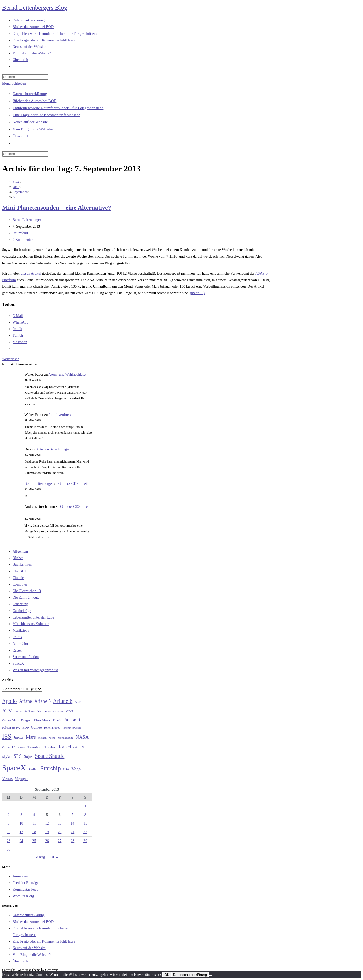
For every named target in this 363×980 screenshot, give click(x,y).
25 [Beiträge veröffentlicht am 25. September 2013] (34, 841)
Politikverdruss (60, 415)
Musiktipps (21, 630)
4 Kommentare (24, 240)
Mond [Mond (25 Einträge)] (52, 738)
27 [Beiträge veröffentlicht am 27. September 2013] (60, 841)
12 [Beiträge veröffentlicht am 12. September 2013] (47, 823)
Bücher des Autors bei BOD (35, 101)
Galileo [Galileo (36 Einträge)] (36, 727)
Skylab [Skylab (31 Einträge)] (7, 757)
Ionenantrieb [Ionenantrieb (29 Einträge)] (52, 728)
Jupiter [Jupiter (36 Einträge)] (19, 737)
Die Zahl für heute (26, 597)
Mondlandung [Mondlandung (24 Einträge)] (66, 738)
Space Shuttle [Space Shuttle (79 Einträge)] (50, 756)
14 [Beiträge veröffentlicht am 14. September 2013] (72, 823)
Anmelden (20, 876)
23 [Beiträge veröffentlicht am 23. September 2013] (9, 841)
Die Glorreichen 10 (27, 591)
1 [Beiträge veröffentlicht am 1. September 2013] (85, 806)
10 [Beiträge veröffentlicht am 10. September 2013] (21, 823)
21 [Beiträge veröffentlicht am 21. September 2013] (72, 832)
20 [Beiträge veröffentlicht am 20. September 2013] (60, 832)
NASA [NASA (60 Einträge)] (82, 737)
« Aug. (41, 857)
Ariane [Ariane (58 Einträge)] (25, 701)
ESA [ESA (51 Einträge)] (57, 720)
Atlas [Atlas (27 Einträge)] (78, 702)
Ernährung (20, 604)
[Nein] (211, 976)
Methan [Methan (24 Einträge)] (42, 738)
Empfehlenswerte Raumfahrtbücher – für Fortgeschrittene (58, 108)
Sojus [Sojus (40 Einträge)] (28, 756)
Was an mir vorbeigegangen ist (35, 670)
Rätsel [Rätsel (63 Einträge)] (65, 747)
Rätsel (17, 650)
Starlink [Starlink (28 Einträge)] (33, 769)
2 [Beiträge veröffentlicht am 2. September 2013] (8, 815)
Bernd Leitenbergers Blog (35, 8)
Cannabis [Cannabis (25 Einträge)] (59, 711)
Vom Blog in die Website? (33, 129)
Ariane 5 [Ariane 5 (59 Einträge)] (42, 701)
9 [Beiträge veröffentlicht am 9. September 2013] (8, 823)
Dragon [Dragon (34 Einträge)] (26, 720)
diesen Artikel (31, 273)
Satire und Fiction (26, 657)
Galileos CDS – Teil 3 (74, 484)
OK (167, 975)
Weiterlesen (11, 359)
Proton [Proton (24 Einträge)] (21, 747)
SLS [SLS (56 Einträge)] (18, 756)
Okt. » (53, 857)
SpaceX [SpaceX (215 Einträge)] (14, 768)
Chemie (18, 578)
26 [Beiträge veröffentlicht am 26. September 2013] (47, 841)
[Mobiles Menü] (14, 83)
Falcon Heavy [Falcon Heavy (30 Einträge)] (11, 728)
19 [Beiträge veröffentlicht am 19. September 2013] (47, 832)
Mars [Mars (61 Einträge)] (31, 737)
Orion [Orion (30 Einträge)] (6, 747)
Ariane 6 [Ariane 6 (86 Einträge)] (63, 701)
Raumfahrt (20, 233)
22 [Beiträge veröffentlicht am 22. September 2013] (85, 832)
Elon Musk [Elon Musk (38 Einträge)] (42, 720)
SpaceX (18, 663)
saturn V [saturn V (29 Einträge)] (79, 747)
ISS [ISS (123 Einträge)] (7, 736)
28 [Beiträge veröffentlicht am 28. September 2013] (72, 841)
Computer (20, 584)
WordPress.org (23, 896)
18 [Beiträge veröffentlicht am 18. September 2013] (34, 832)
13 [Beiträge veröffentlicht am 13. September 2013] (60, 823)
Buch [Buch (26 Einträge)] (48, 711)
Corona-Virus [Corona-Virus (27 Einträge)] (10, 720)
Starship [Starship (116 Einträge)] (51, 768)
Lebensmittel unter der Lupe (33, 617)
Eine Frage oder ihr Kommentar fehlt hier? (46, 115)
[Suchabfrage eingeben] (25, 77)
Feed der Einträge (26, 883)
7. (14, 196)
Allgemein (20, 551)
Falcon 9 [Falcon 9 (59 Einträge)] (72, 720)
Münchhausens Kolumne (31, 624)
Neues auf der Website (30, 122)
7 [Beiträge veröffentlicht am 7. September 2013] (73, 815)
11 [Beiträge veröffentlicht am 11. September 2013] (34, 823)
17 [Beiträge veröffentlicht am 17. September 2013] (21, 832)
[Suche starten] (51, 155)
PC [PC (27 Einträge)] (14, 747)
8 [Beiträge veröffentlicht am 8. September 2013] (85, 815)
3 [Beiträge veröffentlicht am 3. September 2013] (21, 815)
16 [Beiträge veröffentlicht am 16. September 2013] (9, 832)
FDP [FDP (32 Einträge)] (26, 728)
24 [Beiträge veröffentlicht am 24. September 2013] (21, 841)
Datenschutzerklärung (30, 94)
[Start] (16, 182)
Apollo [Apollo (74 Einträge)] (9, 701)
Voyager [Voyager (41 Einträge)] (21, 779)
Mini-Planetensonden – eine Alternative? (57, 208)
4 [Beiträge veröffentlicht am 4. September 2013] (34, 815)
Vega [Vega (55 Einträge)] (76, 769)
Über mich (21, 136)
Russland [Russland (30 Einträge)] (51, 747)
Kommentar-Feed (25, 890)
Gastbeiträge (22, 611)
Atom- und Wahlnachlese (67, 374)
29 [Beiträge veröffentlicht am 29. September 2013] (85, 841)
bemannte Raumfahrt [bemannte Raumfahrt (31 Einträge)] (29, 711)
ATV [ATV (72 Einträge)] (7, 711)
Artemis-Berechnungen (53, 449)
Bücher (18, 558)
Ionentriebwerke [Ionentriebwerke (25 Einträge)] (72, 728)
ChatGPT (19, 571)
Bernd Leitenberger (27, 220)
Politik (17, 637)
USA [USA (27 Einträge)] (66, 769)
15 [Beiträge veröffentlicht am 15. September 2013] (85, 823)
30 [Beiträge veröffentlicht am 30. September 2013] (9, 850)
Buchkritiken (22, 564)
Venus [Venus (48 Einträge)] (7, 779)
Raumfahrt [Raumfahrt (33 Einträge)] (35, 747)
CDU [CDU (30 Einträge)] (70, 711)
